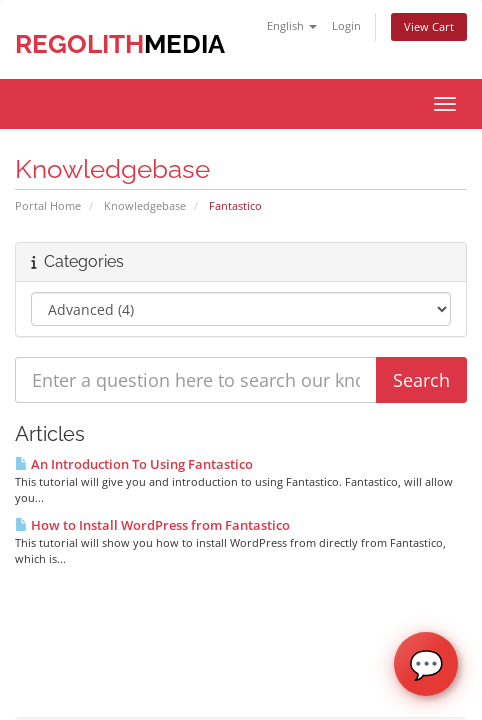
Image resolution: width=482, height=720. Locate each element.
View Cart (429, 26)
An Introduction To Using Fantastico (134, 464)
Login (346, 25)
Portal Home (48, 205)
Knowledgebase (145, 205)
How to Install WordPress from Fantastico (152, 525)
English (292, 25)
